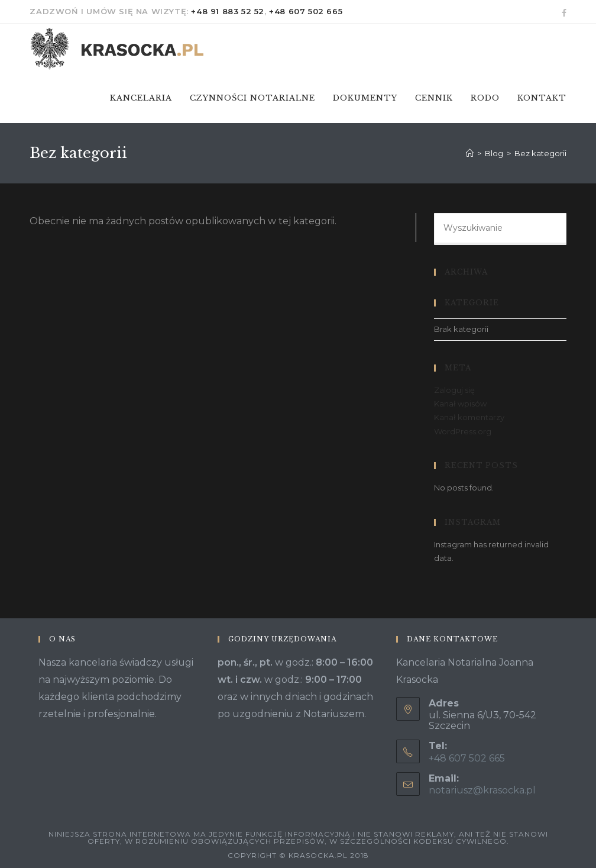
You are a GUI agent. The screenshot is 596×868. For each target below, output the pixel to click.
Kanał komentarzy (469, 417)
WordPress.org (463, 431)
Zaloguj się (454, 390)
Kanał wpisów (460, 404)
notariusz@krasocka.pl (482, 790)
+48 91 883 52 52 (228, 11)
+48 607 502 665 (306, 11)
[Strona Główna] (470, 153)
